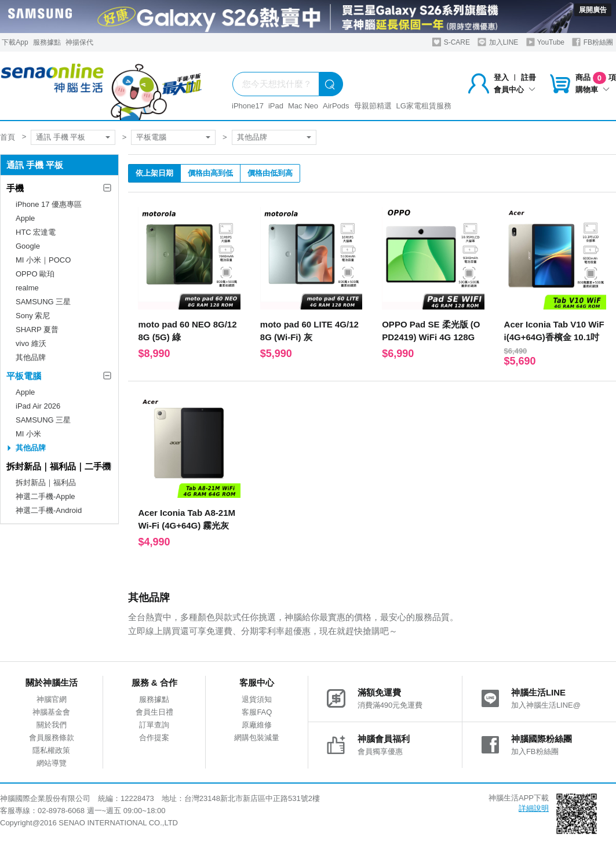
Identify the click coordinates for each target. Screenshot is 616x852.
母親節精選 (373, 106)
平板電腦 (151, 137)
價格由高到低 (210, 173)
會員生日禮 (154, 712)
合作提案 (154, 738)
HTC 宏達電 (36, 232)
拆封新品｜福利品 (46, 483)
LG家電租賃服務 (424, 106)
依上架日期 (154, 173)
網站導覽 (52, 763)
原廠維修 (257, 725)
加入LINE (498, 42)
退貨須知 (257, 699)
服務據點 (47, 42)
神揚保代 (79, 42)
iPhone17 (248, 106)
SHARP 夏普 (37, 329)
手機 (15, 188)
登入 (501, 77)
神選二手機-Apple (45, 496)
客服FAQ (257, 712)
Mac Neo (303, 106)
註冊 (528, 77)
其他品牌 (252, 137)
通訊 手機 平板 (61, 137)
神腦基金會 (51, 712)
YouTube (545, 42)
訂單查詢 (154, 725)
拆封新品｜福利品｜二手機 (59, 466)
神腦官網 (52, 699)
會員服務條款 (52, 738)
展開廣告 (593, 10)
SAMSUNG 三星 (43, 302)
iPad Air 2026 (38, 406)
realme (27, 288)
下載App (15, 42)
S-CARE (451, 42)
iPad (276, 106)
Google (28, 246)
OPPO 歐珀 (35, 274)
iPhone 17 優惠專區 (49, 204)
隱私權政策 (51, 750)
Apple (25, 218)
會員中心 (515, 90)
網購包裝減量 (257, 738)
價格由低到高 (270, 173)
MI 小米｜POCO (43, 260)
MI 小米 (28, 434)
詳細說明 (534, 808)
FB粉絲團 (593, 42)
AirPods (336, 106)
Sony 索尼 (33, 316)
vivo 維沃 (31, 343)
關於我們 (52, 725)
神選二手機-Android (49, 510)
